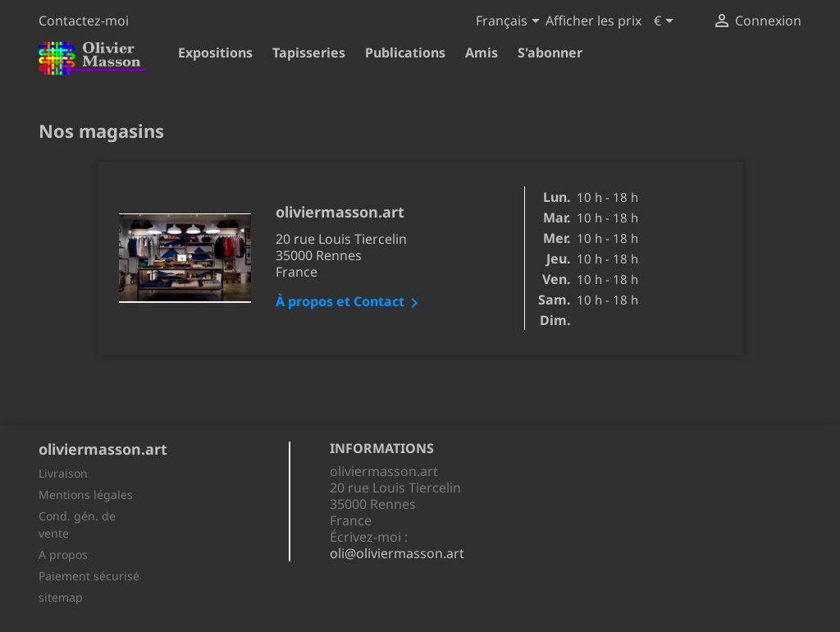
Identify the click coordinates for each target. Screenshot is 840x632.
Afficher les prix (593, 21)
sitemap (61, 597)
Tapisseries (309, 53)
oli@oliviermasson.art (397, 553)
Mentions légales (86, 495)
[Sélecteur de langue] (511, 22)
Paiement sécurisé (89, 576)
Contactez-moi (84, 21)
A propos (63, 554)
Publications (405, 53)
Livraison (63, 473)
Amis (482, 53)
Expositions (215, 53)
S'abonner (550, 53)
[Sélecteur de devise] (667, 22)
